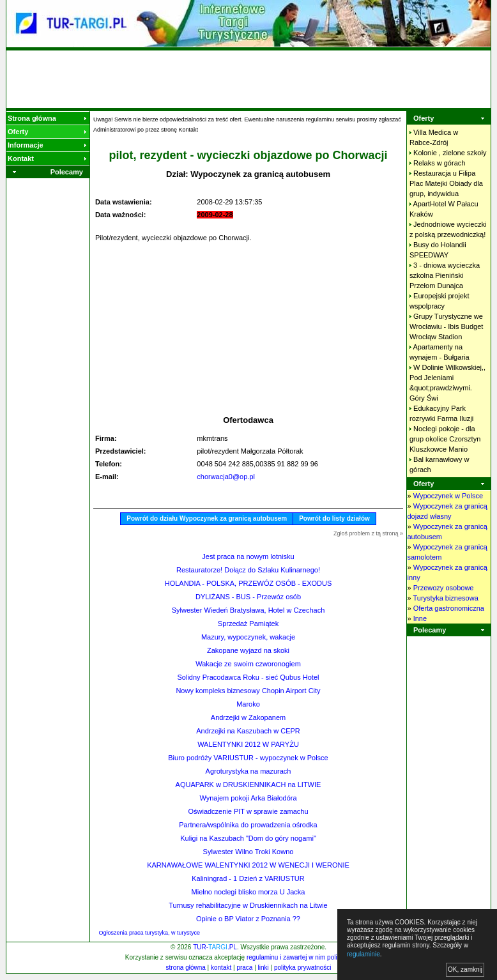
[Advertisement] (249, 79)
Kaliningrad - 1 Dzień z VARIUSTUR (248, 878)
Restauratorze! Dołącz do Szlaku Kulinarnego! (248, 570)
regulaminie (363, 954)
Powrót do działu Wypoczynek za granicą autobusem (207, 518)
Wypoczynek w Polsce (448, 496)
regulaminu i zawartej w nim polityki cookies (308, 957)
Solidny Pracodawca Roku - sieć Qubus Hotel (249, 677)
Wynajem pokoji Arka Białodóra (248, 798)
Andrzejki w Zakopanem (248, 717)
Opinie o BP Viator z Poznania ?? (248, 919)
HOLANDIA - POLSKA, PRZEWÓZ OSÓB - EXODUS (249, 583)
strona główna (186, 968)
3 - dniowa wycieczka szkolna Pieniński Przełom (445, 275)
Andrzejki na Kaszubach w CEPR (248, 731)
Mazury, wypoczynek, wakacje (248, 637)
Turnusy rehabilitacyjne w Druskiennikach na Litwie (248, 905)
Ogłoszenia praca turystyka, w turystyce (150, 933)
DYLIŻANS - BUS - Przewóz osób (248, 597)
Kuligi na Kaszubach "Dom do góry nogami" (248, 838)
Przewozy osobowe (444, 588)
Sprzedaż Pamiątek (248, 624)
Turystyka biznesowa (445, 598)
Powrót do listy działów (334, 518)
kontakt (221, 968)
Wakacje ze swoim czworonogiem (248, 664)
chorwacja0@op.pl (226, 477)
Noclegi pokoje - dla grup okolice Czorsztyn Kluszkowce (445, 439)
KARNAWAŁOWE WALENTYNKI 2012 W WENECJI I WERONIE (248, 865)
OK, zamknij (465, 969)
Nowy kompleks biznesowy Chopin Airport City (248, 691)
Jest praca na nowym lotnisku (248, 556)
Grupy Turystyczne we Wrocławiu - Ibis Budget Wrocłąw (446, 326)
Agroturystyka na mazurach (249, 771)
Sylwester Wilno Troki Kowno (249, 852)
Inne (420, 618)
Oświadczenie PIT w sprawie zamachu (248, 811)
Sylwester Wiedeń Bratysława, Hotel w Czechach (249, 610)
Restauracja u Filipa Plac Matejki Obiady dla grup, (446, 183)
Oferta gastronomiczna (449, 608)
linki (264, 968)
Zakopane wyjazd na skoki (248, 650)
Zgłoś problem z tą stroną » (368, 533)
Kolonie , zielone (450, 153)
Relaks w (439, 163)
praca (244, 968)
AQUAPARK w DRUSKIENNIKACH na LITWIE (249, 785)
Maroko (248, 704)
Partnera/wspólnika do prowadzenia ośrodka (248, 825)
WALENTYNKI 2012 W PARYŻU (248, 744)
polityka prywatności (302, 968)
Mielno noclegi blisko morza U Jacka (249, 892)
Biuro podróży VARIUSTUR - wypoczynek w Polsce (248, 758)
